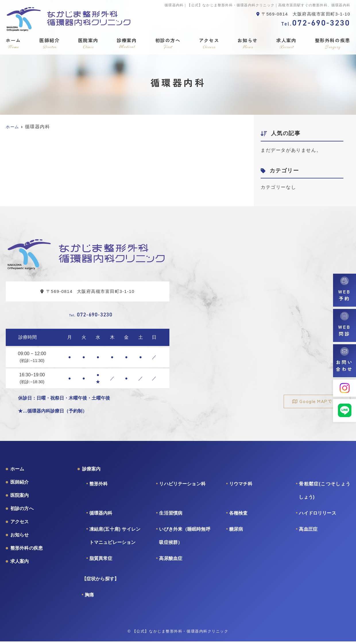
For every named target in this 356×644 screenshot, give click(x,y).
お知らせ (248, 43)
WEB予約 (345, 295)
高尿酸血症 (171, 561)
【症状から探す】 (100, 581)
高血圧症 (308, 532)
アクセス (209, 43)
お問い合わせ (345, 365)
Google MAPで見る (319, 401)
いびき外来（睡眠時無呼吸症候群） (185, 538)
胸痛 (89, 597)
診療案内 (127, 43)
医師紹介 (49, 43)
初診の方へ (168, 43)
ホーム (13, 43)
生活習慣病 (171, 516)
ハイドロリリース (317, 516)
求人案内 (286, 43)
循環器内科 (101, 516)
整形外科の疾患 (333, 43)
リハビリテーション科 (182, 486)
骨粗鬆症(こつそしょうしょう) (325, 493)
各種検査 (238, 516)
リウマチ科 (241, 486)
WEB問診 (345, 330)
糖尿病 (236, 532)
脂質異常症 (101, 561)
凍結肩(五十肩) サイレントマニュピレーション (115, 538)
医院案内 (88, 43)
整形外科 (99, 486)
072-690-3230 (91, 316)
